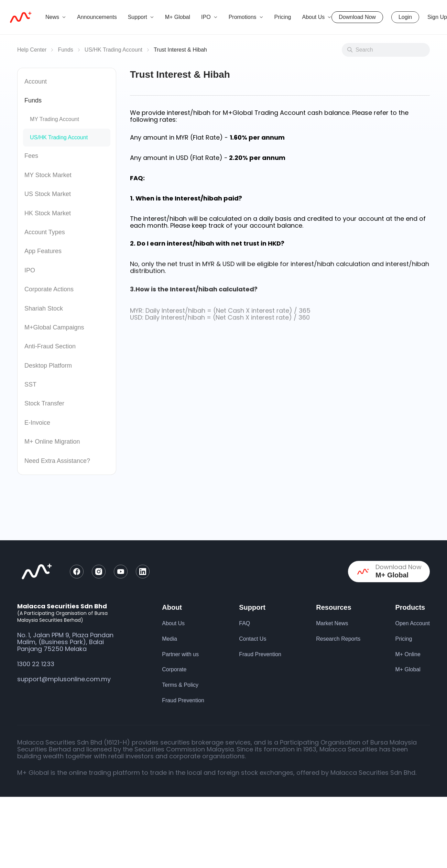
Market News (332, 623)
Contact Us (253, 639)
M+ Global (178, 17)
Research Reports (338, 639)
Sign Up (437, 17)
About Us (173, 623)
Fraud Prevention (183, 700)
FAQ (244, 623)
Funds (65, 50)
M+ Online (408, 654)
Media (170, 639)
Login (405, 17)
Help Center (32, 50)
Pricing (283, 17)
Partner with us (180, 654)
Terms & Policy (180, 685)
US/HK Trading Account (113, 50)
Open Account (412, 623)
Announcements (97, 17)
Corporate (174, 669)
